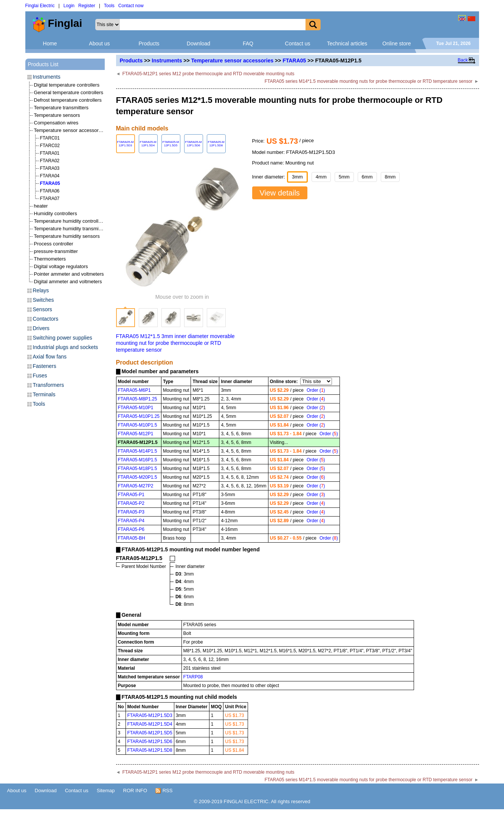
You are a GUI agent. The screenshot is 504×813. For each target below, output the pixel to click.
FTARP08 (193, 677)
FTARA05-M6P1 (134, 390)
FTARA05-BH (132, 538)
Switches (43, 300)
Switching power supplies (63, 338)
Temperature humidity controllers (70, 221)
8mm (390, 177)
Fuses (40, 375)
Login (69, 6)
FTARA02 (50, 161)
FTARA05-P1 (131, 495)
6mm (367, 177)
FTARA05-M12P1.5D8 (150, 750)
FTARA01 (50, 153)
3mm (297, 177)
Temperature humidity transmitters (71, 229)
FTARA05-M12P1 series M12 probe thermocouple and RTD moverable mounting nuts (208, 74)
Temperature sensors (57, 115)
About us (99, 43)
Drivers (41, 328)
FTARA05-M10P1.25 (139, 416)
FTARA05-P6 (131, 529)
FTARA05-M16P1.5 (138, 460)
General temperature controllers (69, 92)
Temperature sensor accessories (233, 61)
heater (41, 206)
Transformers (49, 385)
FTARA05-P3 (131, 512)
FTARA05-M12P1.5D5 (150, 733)
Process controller (54, 244)
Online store (396, 43)
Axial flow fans (50, 357)
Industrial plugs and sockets (66, 347)
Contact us (298, 43)
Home (50, 43)
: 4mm (185, 582)
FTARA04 (50, 176)
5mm (344, 177)
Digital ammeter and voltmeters (68, 282)
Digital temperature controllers (67, 85)
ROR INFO (135, 791)
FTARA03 (50, 168)
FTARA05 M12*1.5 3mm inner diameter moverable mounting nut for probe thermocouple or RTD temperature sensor (175, 343)
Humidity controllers (56, 213)
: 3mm (185, 574)
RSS (164, 791)
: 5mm (185, 589)
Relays (41, 290)
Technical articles (347, 43)
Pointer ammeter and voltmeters (69, 274)
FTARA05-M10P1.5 (138, 425)
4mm (321, 177)
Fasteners (45, 366)
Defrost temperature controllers (68, 100)
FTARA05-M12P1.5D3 (150, 715)
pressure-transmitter (56, 251)
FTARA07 (50, 199)
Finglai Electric (40, 6)
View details (280, 193)
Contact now (131, 6)
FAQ (248, 43)
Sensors (43, 309)
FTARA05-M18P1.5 (138, 469)
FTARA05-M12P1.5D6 (150, 742)
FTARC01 (50, 138)
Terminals (44, 394)
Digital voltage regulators (61, 266)
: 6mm (185, 597)
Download (198, 43)
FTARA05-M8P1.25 (138, 399)
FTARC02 (50, 146)
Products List (43, 64)
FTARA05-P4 (131, 521)
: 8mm (185, 604)
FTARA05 (294, 61)
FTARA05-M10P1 (136, 408)
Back (463, 60)
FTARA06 (50, 191)
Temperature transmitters (61, 108)
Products (149, 43)
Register (87, 6)
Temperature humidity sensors (67, 236)
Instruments (167, 61)
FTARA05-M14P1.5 (138, 451)
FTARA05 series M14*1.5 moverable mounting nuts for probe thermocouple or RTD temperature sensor (369, 81)
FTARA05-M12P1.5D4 (150, 724)
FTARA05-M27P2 (136, 486)
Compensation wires (56, 123)
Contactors (46, 319)
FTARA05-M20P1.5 (138, 477)
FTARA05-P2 (131, 503)
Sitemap (106, 791)
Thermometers (50, 259)
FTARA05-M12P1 (136, 434)
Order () (316, 390)
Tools (109, 6)
